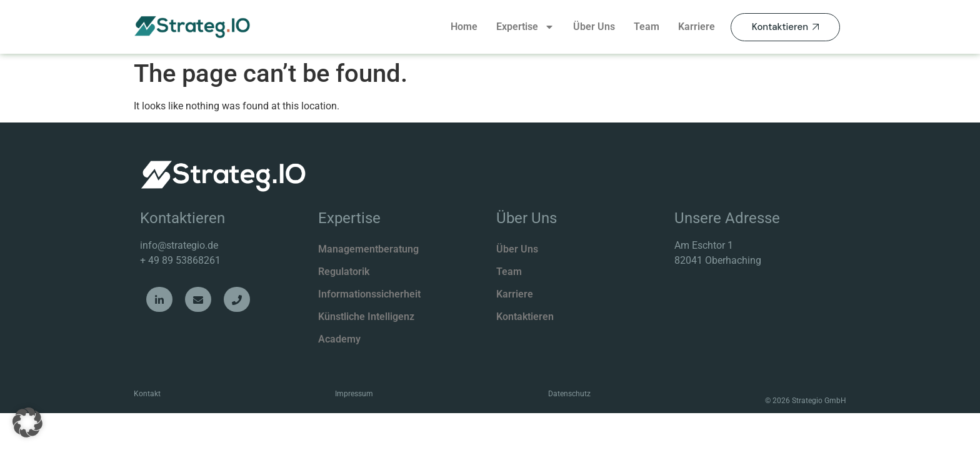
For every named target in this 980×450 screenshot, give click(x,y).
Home (464, 27)
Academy (339, 339)
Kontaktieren (525, 317)
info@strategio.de (179, 245)
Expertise (525, 27)
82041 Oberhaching (718, 260)
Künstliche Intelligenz (366, 317)
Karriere (697, 27)
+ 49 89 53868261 (180, 260)
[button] (27, 422)
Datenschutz (569, 394)
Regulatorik (344, 272)
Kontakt (147, 394)
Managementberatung (368, 249)
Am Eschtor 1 (704, 245)
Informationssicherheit (369, 294)
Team (647, 27)
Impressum (354, 394)
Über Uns (594, 27)
